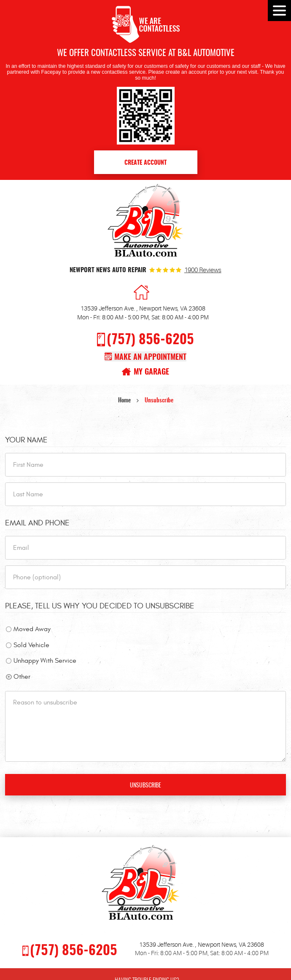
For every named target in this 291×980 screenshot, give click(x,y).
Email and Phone (37, 523)
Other (22, 677)
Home (124, 401)
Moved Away (32, 629)
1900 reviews (203, 271)
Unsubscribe (159, 401)
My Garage (151, 372)
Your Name (26, 440)
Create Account (145, 163)
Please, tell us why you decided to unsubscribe (100, 606)
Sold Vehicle (31, 645)
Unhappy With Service (45, 661)
